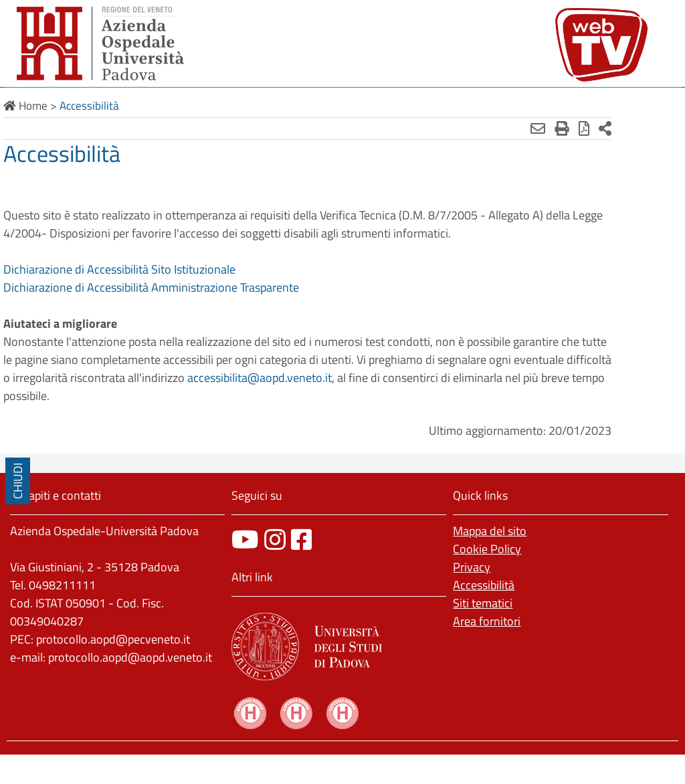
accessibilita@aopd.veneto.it (360, 378)
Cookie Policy (487, 549)
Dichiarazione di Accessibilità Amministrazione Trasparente (151, 287)
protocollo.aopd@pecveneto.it (113, 639)
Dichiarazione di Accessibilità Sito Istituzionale (119, 269)
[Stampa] (536, 128)
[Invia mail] (512, 128)
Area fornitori (487, 621)
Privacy (472, 567)
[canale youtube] (245, 540)
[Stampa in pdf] (558, 128)
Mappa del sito (490, 531)
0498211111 (62, 585)
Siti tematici (483, 603)
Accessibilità (484, 585)
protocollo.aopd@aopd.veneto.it (130, 657)
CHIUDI (18, 481)
